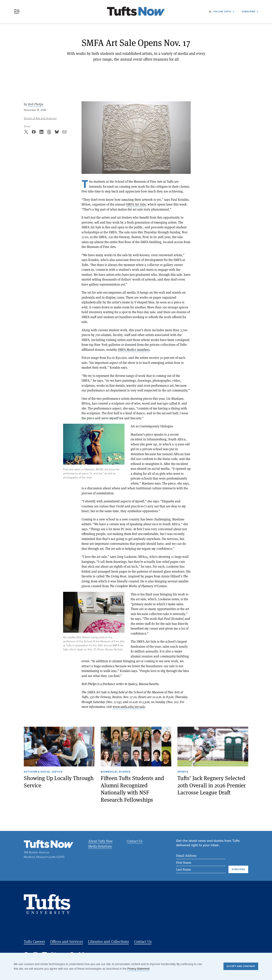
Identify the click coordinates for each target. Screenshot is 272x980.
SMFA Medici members (134, 350)
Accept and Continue (241, 966)
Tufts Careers (34, 942)
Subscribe (249, 12)
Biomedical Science (116, 772)
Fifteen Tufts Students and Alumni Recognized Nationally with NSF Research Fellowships (132, 789)
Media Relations (100, 846)
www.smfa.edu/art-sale (129, 707)
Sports (183, 772)
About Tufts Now (100, 841)
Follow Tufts (222, 12)
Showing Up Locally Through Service (59, 781)
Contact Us (135, 841)
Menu (17, 11)
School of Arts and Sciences (40, 118)
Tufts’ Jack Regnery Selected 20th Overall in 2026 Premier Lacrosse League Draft (212, 785)
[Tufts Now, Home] (136, 12)
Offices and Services (66, 942)
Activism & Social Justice (43, 772)
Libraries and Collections (108, 942)
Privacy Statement (138, 969)
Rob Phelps (36, 104)
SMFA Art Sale (136, 204)
